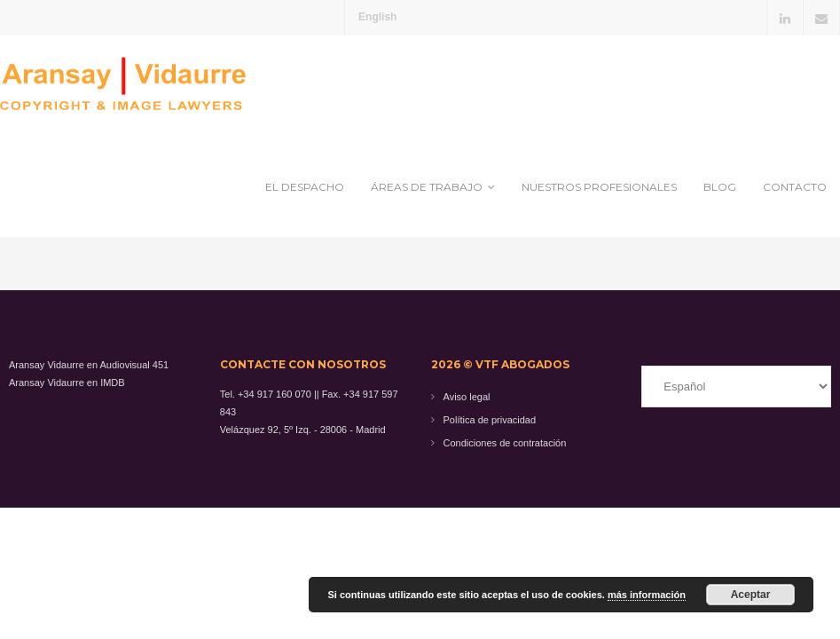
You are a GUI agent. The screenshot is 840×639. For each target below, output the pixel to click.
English (377, 17)
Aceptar (751, 595)
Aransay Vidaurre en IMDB (67, 383)
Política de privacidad (490, 420)
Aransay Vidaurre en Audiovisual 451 (89, 365)
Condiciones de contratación (505, 443)
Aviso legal (467, 397)
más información (647, 595)
